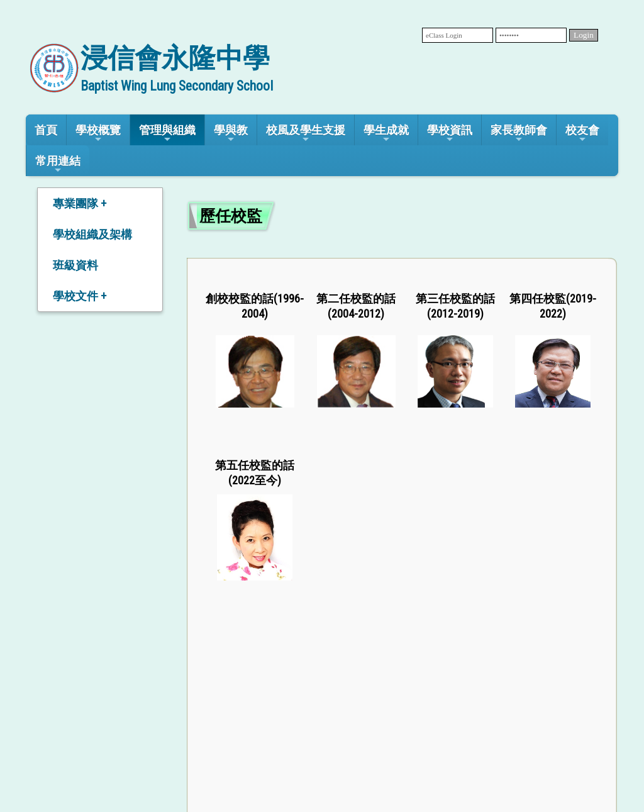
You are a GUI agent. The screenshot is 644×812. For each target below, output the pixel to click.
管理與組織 (167, 134)
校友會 (582, 134)
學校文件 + (80, 296)
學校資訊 (450, 134)
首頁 (46, 130)
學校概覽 (98, 134)
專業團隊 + (80, 203)
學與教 (231, 134)
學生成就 (386, 134)
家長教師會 (519, 134)
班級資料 (75, 265)
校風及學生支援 (306, 134)
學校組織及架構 (92, 234)
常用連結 (58, 164)
